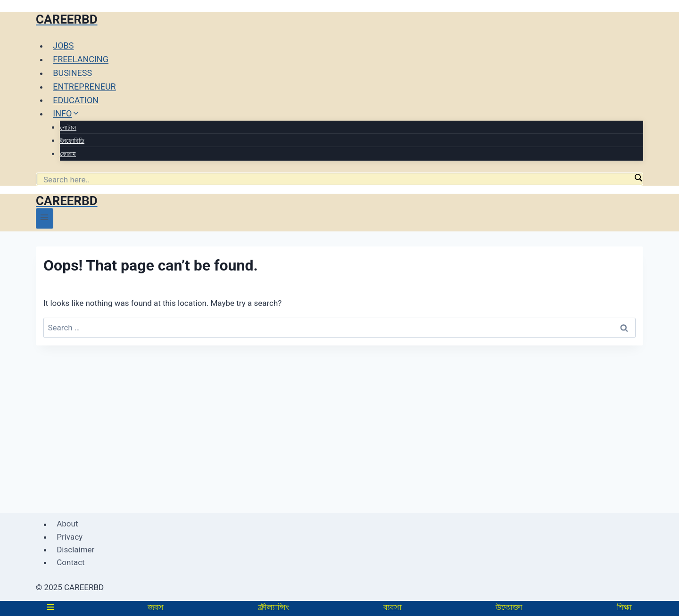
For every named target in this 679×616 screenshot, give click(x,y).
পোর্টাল (68, 128)
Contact (70, 562)
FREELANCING (81, 59)
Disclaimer (75, 550)
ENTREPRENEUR (84, 86)
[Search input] (337, 180)
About (67, 524)
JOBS (63, 45)
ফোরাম (68, 154)
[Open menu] (45, 218)
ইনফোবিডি (72, 141)
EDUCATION (76, 100)
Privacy (70, 537)
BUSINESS (72, 73)
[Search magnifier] (638, 178)
